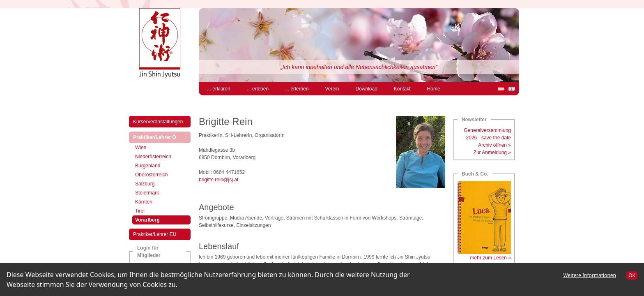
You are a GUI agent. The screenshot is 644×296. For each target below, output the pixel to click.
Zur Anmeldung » (492, 153)
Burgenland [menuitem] (148, 166)
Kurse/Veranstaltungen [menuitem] (158, 122)
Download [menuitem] (366, 89)
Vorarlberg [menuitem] (154, 219)
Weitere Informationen (590, 275)
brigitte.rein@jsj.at (218, 180)
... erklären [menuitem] (219, 89)
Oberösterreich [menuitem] (151, 175)
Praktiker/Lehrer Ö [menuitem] (162, 137)
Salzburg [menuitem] (145, 184)
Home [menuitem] (434, 89)
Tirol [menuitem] (140, 211)
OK (632, 275)
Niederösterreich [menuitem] (153, 157)
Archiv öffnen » (494, 145)
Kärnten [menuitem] (144, 202)
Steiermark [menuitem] (147, 193)
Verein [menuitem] (332, 89)
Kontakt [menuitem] (402, 89)
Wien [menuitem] (141, 148)
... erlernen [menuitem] (297, 89)
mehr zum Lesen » (491, 258)
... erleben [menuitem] (258, 89)
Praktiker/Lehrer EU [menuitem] (155, 234)
